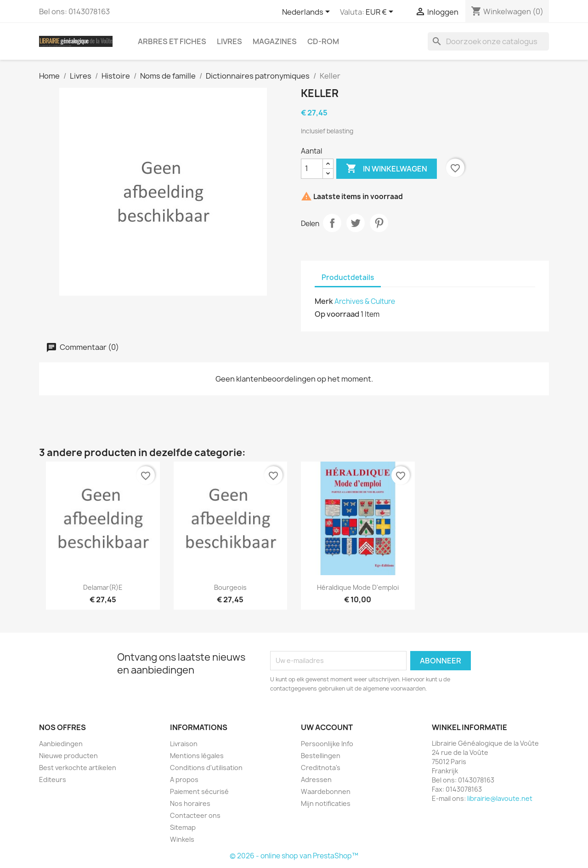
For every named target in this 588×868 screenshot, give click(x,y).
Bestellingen (321, 756)
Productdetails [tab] (348, 277)
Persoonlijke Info (327, 744)
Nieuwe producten (68, 756)
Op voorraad (337, 314)
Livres (229, 41)
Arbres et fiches (172, 41)
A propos (184, 779)
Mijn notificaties (326, 803)
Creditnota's (321, 768)
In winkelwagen (387, 169)
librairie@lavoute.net (500, 798)
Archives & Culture (365, 301)
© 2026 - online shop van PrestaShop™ (294, 856)
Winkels (182, 839)
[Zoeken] (488, 41)
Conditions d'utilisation (206, 768)
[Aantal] (312, 169)
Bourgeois (230, 587)
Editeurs (53, 779)
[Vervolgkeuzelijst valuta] (381, 12)
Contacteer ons (195, 815)
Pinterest (379, 223)
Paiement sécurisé (199, 791)
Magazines (275, 41)
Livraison (184, 744)
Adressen (316, 779)
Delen (332, 223)
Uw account (327, 727)
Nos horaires (190, 803)
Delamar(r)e (103, 587)
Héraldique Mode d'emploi (358, 587)
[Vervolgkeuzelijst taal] (308, 12)
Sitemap (183, 827)
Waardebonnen (326, 791)
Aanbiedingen (61, 744)
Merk (324, 301)
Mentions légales (197, 756)
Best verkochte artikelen (78, 768)
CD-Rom (323, 41)
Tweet (356, 223)
